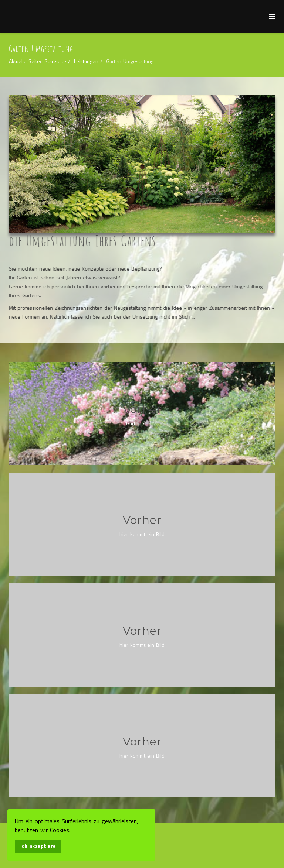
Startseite (55, 61)
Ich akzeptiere (38, 846)
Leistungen (86, 61)
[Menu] (272, 16)
